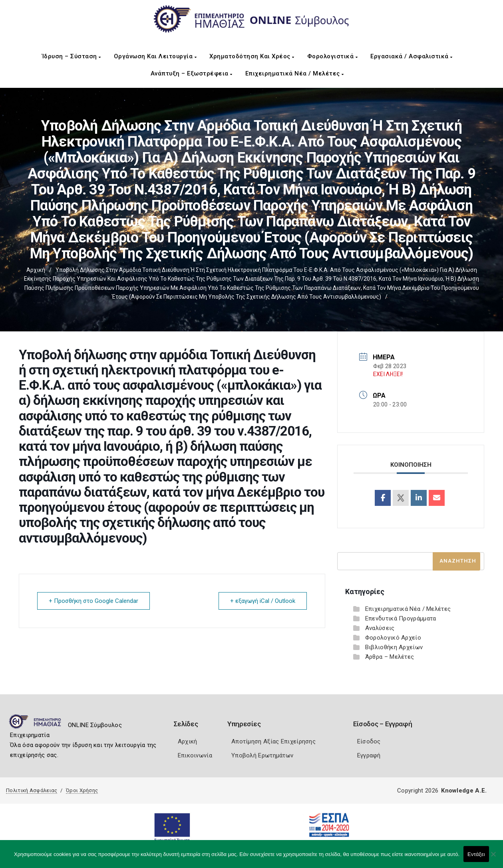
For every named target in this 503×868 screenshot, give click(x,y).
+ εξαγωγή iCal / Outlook (263, 601)
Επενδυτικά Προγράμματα (401, 618)
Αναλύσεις (380, 628)
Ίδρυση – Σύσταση (72, 56)
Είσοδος (369, 741)
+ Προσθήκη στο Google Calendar (93, 601)
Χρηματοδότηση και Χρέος (252, 56)
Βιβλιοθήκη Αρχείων (394, 647)
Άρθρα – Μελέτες (390, 657)
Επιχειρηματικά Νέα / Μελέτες (295, 73)
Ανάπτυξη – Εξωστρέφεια (192, 73)
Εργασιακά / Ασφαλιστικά (412, 56)
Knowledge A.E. (464, 791)
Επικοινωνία (195, 755)
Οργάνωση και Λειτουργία (155, 56)
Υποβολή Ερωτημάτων (262, 755)
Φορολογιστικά (333, 56)
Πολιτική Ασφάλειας (32, 790)
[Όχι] (493, 858)
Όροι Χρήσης (82, 790)
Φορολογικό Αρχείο (393, 638)
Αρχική (36, 270)
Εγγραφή (369, 755)
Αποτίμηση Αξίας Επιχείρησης (273, 741)
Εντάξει (476, 854)
